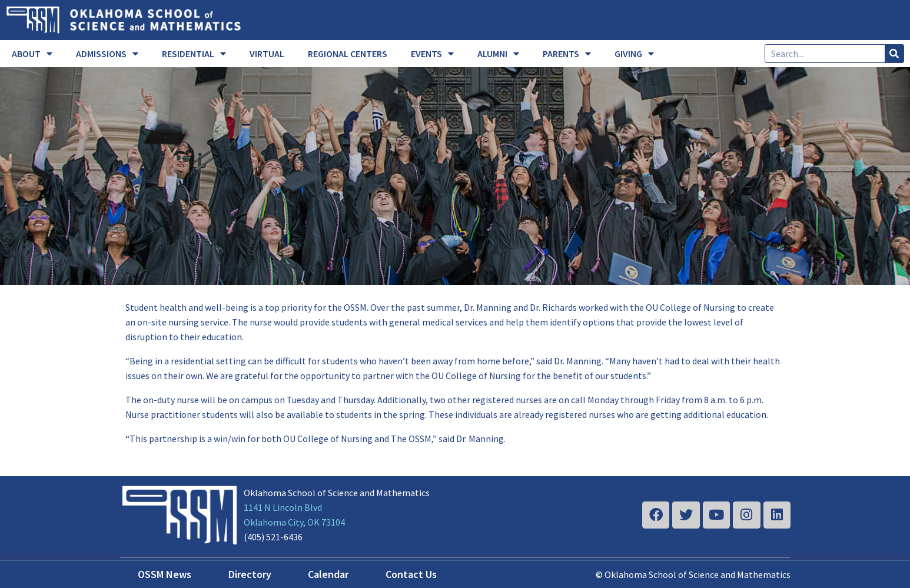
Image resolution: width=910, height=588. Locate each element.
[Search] (894, 54)
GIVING (634, 54)
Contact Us (411, 574)
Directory (250, 574)
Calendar (328, 574)
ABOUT (32, 54)
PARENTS (567, 54)
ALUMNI (498, 54)
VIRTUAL (267, 54)
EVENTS (432, 54)
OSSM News (165, 574)
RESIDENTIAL (194, 54)
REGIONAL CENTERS (348, 54)
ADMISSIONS (107, 54)
